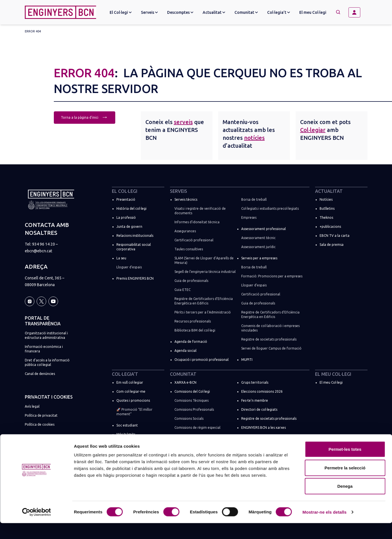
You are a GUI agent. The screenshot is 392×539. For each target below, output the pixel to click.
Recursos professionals (193, 321)
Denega (345, 502)
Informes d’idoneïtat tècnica (197, 222)
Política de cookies (40, 424)
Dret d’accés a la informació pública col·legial (47, 362)
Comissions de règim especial (197, 428)
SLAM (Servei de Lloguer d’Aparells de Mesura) (204, 260)
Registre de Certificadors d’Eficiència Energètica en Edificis (204, 301)
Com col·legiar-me (131, 391)
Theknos (326, 217)
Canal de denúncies (40, 374)
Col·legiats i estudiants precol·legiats (270, 208)
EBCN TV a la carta (335, 236)
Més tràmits (126, 434)
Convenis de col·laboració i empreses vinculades (270, 328)
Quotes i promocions (133, 400)
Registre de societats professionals (269, 339)
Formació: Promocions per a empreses (272, 276)
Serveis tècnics (186, 199)
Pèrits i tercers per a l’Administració (203, 312)
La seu (121, 258)
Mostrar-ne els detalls (324, 528)
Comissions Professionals (194, 409)
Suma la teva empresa (134, 443)
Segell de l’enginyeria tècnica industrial (205, 272)
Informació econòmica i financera (44, 349)
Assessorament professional (263, 229)
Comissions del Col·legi (192, 391)
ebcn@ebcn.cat (38, 251)
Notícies (326, 199)
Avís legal (32, 406)
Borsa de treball (254, 199)
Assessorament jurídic (258, 247)
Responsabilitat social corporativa (134, 247)
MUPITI (247, 360)
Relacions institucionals (135, 236)
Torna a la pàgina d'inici (85, 117)
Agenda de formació (191, 342)
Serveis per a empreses (259, 258)
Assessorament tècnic (258, 238)
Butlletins (327, 208)
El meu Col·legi (313, 12)
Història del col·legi (131, 208)
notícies (254, 138)
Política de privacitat (41, 415)
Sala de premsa (332, 245)
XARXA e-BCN (185, 382)
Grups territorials (255, 382)
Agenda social (185, 351)
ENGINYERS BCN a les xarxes (263, 428)
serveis (183, 122)
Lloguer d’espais (129, 267)
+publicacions (330, 227)
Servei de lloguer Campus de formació (271, 348)
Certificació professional (194, 240)
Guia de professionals (191, 281)
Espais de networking (258, 437)
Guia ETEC (182, 290)
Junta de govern (129, 227)
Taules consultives (189, 249)
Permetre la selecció (345, 484)
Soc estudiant (127, 425)
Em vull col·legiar (130, 382)
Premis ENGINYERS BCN (135, 278)
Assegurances (185, 231)
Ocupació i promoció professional (201, 360)
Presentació (126, 199)
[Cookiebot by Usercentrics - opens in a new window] (36, 528)
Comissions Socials (189, 418)
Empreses (249, 217)
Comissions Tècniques (191, 400)
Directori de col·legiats (259, 409)
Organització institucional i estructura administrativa (46, 335)
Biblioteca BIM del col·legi (195, 330)
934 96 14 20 (44, 244)
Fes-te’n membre (255, 400)
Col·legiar (313, 130)
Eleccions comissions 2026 (262, 391)
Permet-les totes (345, 465)
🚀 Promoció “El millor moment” (134, 412)
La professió (126, 217)
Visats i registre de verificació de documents (200, 211)
